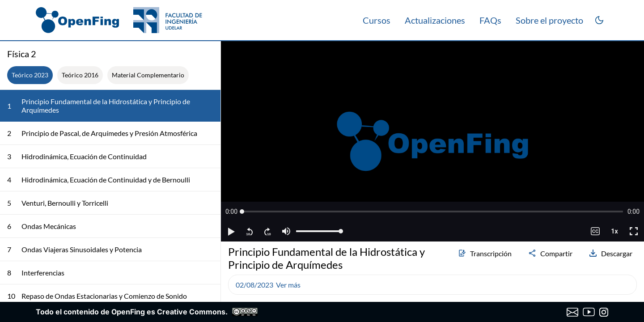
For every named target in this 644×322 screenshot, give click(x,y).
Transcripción (485, 253)
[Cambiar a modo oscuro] (599, 20)
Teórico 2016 (80, 75)
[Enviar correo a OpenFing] (573, 312)
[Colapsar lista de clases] (207, 54)
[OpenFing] (119, 20)
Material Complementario (148, 75)
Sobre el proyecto (549, 20)
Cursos (377, 20)
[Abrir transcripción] (633, 54)
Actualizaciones (435, 20)
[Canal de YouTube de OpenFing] (589, 312)
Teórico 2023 (30, 75)
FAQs (490, 20)
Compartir (550, 253)
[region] (432, 141)
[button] (231, 212)
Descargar (610, 253)
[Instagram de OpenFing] (604, 312)
